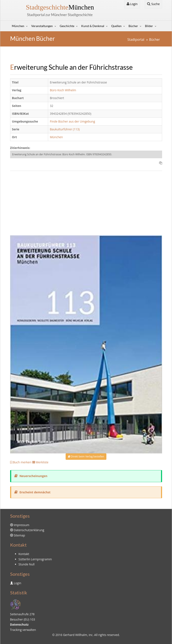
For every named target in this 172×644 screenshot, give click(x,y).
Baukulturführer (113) (65, 129)
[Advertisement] (86, 206)
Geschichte (67, 26)
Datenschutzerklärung (29, 530)
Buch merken (21, 462)
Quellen (116, 26)
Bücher (133, 26)
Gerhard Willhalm (75, 635)
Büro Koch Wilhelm (63, 90)
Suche (153, 4)
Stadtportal (136, 40)
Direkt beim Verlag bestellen (86, 456)
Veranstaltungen (42, 26)
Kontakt (24, 554)
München (60, 7)
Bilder (149, 26)
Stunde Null (27, 564)
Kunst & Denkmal (93, 26)
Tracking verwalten (23, 630)
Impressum (22, 525)
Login (132, 4)
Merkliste (40, 462)
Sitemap (19, 535)
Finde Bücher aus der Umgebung (72, 121)
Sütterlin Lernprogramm (35, 559)
